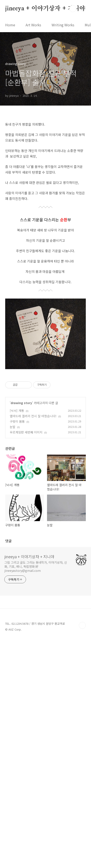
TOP (82, 854)
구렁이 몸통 (17, 650)
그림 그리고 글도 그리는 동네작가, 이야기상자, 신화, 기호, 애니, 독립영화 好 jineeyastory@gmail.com (36, 795)
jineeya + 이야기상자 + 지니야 (45, 9)
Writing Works (63, 25)
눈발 (13, 656)
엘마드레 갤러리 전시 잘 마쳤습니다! (33, 645)
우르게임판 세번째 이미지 (26, 661)
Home (10, 25)
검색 (73, 9)
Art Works (33, 25)
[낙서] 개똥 (17, 639)
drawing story (21, 632)
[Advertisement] (45, 169)
